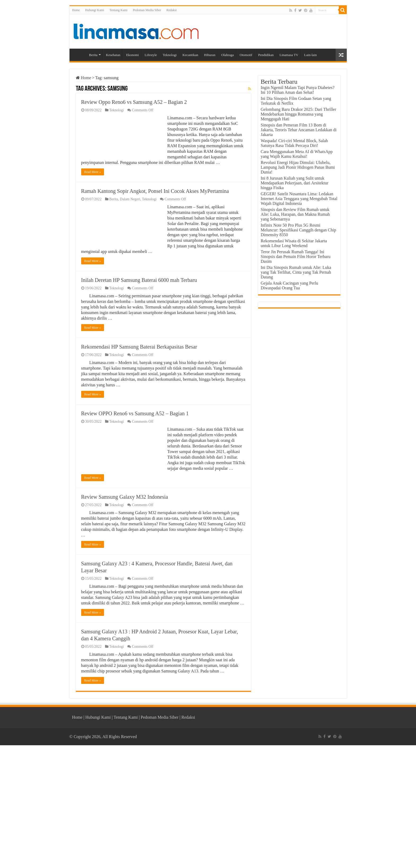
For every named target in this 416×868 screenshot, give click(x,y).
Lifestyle (151, 55)
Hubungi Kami (95, 10)
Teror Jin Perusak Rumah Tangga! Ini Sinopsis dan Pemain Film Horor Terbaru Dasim (296, 257)
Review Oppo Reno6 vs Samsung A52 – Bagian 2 (134, 102)
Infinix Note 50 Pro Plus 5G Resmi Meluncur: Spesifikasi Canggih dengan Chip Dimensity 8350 (298, 230)
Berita (93, 55)
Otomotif (246, 55)
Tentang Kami (119, 10)
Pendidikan (266, 55)
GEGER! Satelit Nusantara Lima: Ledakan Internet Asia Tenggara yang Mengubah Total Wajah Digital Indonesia (299, 199)
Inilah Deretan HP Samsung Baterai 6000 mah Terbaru (139, 280)
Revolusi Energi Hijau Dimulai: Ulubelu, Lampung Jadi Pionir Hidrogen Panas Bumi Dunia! (298, 167)
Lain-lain (310, 55)
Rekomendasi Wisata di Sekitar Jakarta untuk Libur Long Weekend (294, 243)
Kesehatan (113, 55)
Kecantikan (190, 55)
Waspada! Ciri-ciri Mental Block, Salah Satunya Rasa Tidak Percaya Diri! (294, 143)
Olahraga (228, 55)
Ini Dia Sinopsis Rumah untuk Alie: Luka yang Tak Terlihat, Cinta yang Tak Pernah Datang (296, 272)
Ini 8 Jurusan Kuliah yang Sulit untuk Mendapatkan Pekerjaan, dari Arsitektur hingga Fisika (295, 183)
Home (76, 10)
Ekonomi (132, 55)
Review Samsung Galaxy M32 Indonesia (125, 497)
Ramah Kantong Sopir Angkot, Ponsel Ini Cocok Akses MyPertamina (155, 191)
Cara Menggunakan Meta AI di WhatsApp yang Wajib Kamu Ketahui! (297, 154)
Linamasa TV (289, 55)
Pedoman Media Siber (147, 10)
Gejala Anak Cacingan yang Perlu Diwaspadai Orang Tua (290, 285)
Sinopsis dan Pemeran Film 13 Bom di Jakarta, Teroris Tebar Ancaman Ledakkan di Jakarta (299, 130)
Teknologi (170, 55)
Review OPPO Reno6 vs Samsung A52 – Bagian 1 (135, 413)
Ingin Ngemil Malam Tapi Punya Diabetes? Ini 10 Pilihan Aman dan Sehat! (298, 90)
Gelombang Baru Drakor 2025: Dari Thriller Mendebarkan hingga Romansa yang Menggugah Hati (299, 114)
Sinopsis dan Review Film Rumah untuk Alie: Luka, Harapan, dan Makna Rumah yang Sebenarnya (295, 214)
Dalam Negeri (130, 199)
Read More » (93, 172)
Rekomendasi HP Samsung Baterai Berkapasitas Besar (139, 347)
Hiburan (210, 55)
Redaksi (172, 10)
